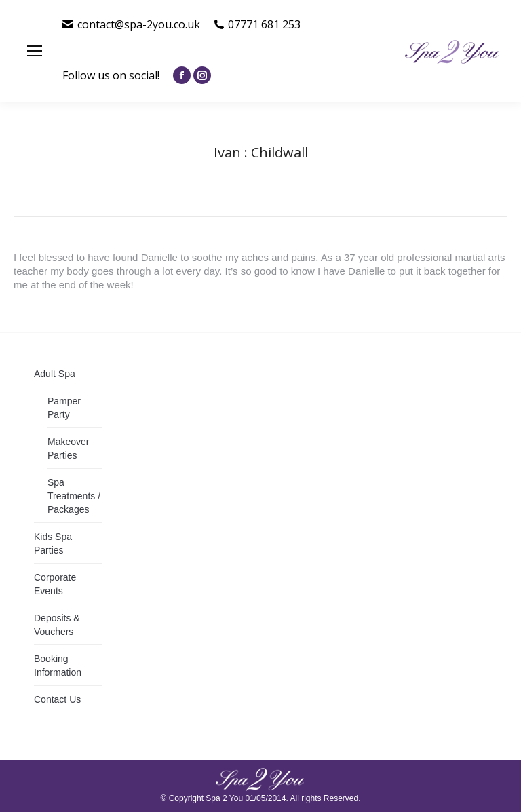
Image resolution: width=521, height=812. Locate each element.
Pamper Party (64, 408)
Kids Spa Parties (53, 543)
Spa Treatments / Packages (74, 496)
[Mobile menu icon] (35, 51)
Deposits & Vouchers (57, 625)
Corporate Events (55, 584)
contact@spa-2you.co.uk (131, 24)
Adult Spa (55, 374)
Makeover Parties (68, 448)
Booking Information (58, 665)
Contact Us (57, 699)
